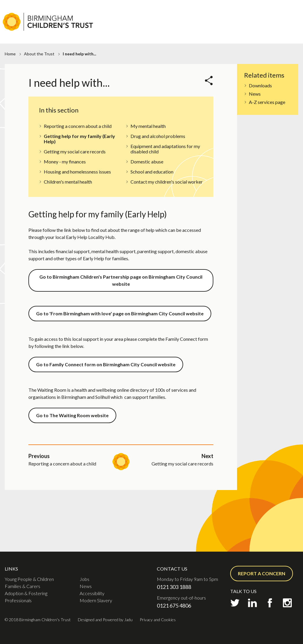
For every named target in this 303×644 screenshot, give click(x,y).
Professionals (266, 37)
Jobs (217, 5)
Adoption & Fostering (256, 29)
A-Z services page (267, 102)
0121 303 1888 (174, 587)
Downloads (260, 85)
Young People (155, 29)
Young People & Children (29, 579)
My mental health (148, 126)
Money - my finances (65, 162)
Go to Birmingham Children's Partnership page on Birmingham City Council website (121, 280)
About (198, 5)
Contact (286, 5)
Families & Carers (200, 29)
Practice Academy (249, 5)
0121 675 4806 (174, 606)
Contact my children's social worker (167, 182)
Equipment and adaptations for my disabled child (165, 149)
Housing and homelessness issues (77, 172)
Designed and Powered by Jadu (105, 620)
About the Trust (39, 54)
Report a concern (262, 573)
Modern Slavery (96, 600)
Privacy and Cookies (158, 620)
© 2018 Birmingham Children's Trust (38, 620)
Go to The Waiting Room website (72, 415)
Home (10, 54)
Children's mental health (68, 182)
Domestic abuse (147, 162)
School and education (152, 172)
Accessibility (92, 593)
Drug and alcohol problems (158, 136)
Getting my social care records (75, 151)
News (255, 94)
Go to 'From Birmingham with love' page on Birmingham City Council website (120, 313)
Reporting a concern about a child (78, 126)
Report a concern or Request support (257, 16)
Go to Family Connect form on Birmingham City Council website (106, 364)
